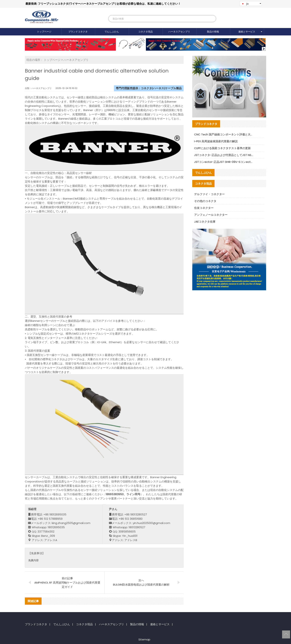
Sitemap (144, 639)
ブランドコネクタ (78, 32)
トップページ (44, 32)
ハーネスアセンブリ (179, 32)
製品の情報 (213, 32)
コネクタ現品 (145, 32)
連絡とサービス (247, 32)
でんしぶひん (112, 32)
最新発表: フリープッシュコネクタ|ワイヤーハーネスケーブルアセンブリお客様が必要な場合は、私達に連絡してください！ (103, 4)
